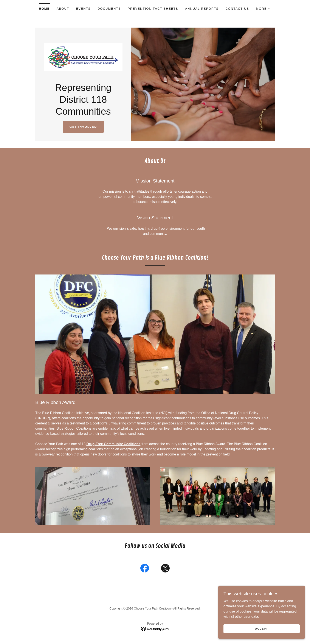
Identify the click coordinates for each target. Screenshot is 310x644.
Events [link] (83, 9)
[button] (263, 9)
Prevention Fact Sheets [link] (153, 9)
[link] (83, 57)
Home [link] (44, 9)
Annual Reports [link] (202, 9)
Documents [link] (109, 9)
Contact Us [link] (237, 9)
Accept (262, 628)
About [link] (63, 9)
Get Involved (83, 128)
